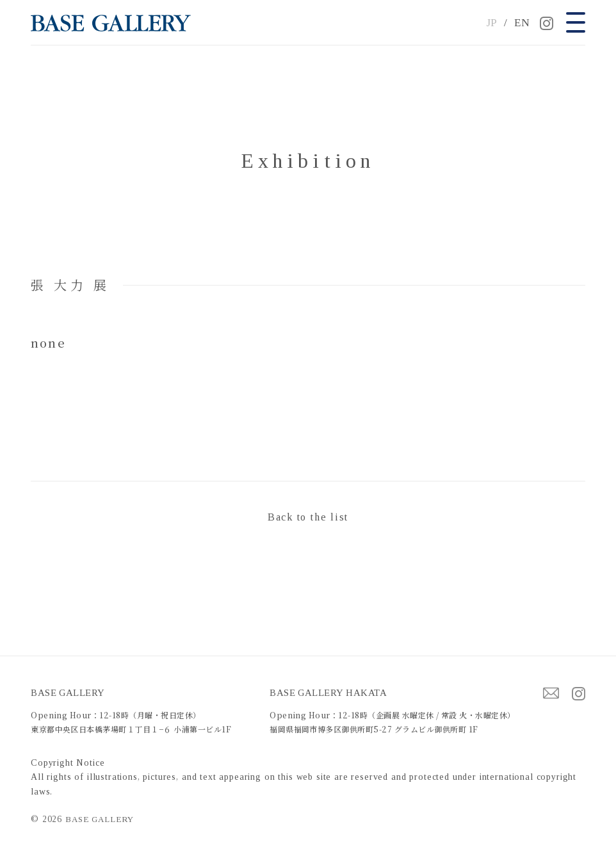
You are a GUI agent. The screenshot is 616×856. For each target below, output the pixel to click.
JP (492, 23)
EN (522, 23)
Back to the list (308, 517)
